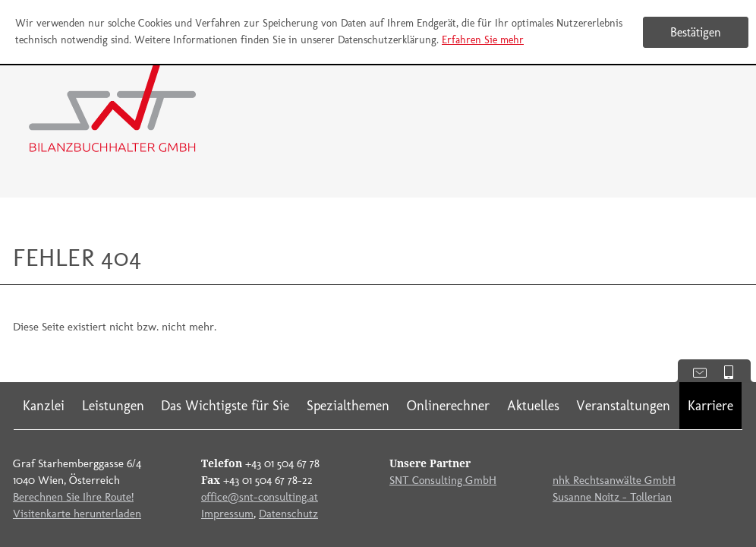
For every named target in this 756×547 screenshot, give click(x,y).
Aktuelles (533, 406)
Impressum (227, 514)
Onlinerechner (448, 406)
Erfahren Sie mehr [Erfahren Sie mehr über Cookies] (483, 40)
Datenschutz (288, 514)
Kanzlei (44, 406)
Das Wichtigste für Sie (225, 406)
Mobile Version (734, 371)
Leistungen (113, 406)
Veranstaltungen (623, 406)
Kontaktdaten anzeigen (694, 371)
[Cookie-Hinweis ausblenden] (696, 32)
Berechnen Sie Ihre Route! (73, 497)
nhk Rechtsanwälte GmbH (614, 480)
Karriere (710, 406)
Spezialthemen (348, 406)
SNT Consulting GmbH (443, 480)
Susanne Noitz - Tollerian (612, 497)
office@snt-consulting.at (260, 497)
